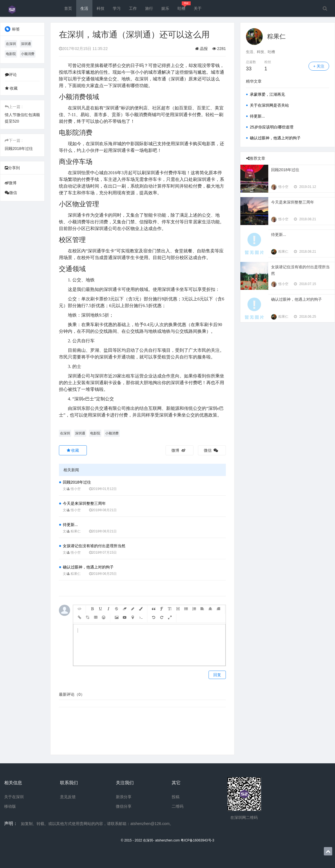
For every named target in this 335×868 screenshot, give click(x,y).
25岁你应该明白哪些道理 (272, 127)
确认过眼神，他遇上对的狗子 (88, 567)
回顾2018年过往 (19, 149)
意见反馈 (68, 797)
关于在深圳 (14, 797)
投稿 (176, 797)
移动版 (10, 806)
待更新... (70, 525)
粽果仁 (276, 36)
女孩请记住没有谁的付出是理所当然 (94, 546)
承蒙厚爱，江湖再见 (267, 94)
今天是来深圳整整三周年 (84, 503)
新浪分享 (124, 797)
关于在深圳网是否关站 (269, 105)
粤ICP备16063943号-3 (197, 840)
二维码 (178, 806)
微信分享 (124, 806)
